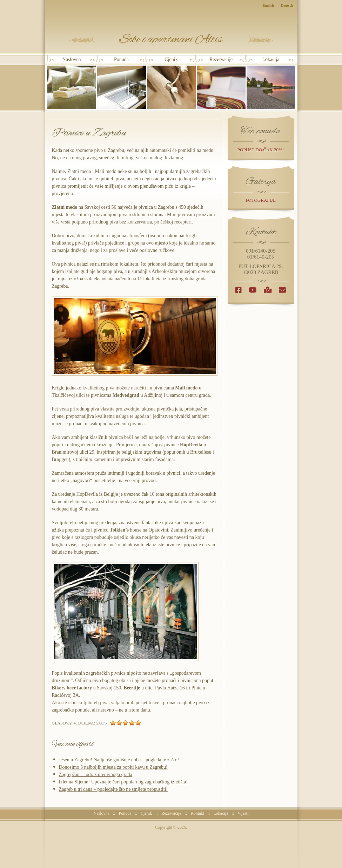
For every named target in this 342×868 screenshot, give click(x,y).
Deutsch (287, 5)
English (268, 5)
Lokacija (271, 83)
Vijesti (243, 813)
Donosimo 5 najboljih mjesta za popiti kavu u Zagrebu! (113, 767)
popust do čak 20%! (261, 150)
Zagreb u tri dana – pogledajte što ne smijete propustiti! (113, 789)
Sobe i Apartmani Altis (171, 39)
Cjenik (171, 83)
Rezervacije (221, 83)
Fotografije (261, 200)
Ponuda (122, 83)
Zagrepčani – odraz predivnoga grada (96, 774)
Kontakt (197, 813)
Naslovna (72, 83)
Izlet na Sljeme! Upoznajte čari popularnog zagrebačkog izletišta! (123, 782)
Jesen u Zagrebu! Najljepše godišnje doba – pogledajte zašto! (119, 760)
